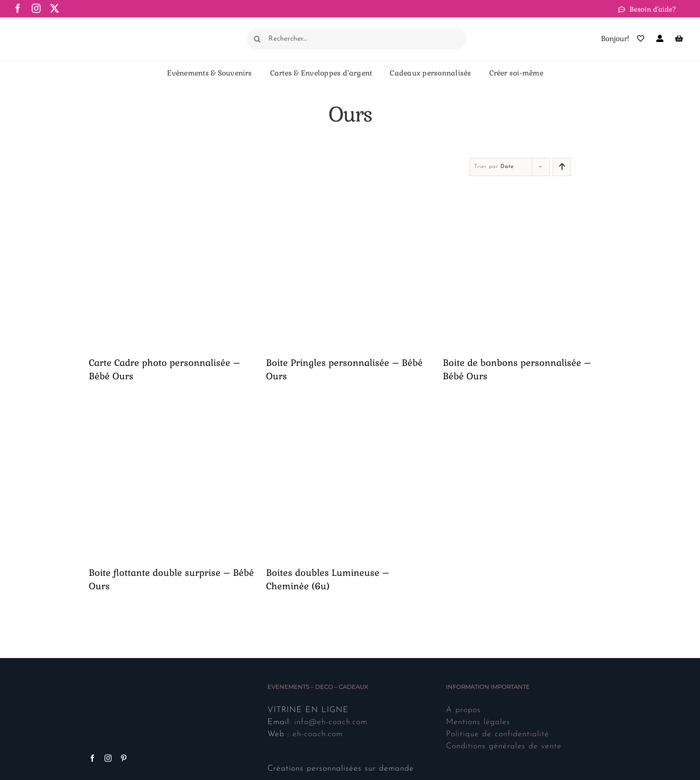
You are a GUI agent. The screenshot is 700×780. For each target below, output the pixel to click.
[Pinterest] (124, 758)
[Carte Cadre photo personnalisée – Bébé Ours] (173, 191)
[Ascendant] (562, 167)
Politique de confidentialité (498, 734)
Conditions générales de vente (504, 746)
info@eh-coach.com (331, 722)
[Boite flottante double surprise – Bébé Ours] (173, 400)
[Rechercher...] (357, 39)
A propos (463, 710)
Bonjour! (615, 39)
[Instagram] (108, 758)
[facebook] (18, 8)
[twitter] (55, 8)
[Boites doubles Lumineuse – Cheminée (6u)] (350, 400)
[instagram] (36, 8)
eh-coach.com (318, 734)
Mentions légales (478, 722)
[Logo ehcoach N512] (58, 28)
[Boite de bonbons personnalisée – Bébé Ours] (527, 191)
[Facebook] (93, 758)
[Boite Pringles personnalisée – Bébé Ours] (350, 191)
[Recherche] (258, 39)
